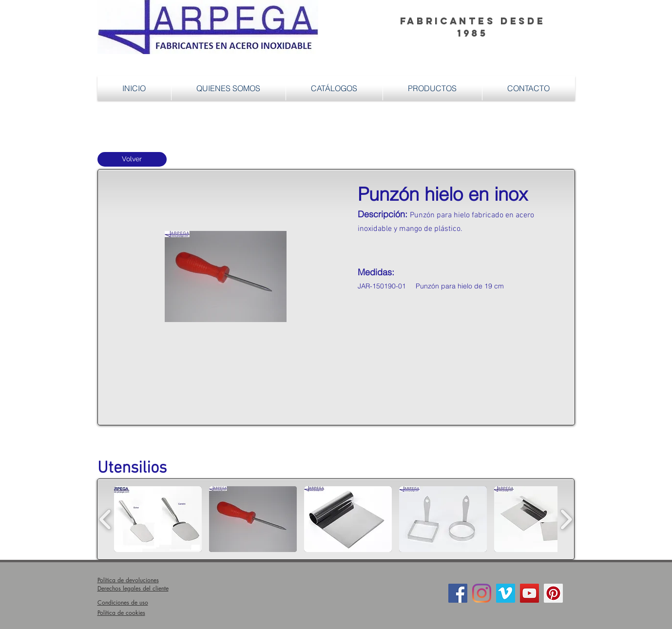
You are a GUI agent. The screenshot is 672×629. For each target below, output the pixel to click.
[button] (432, 88)
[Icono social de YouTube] (529, 593)
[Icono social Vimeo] (506, 593)
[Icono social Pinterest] (553, 593)
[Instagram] (482, 593)
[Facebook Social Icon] (458, 593)
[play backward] (106, 519)
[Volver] (132, 159)
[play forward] (566, 519)
